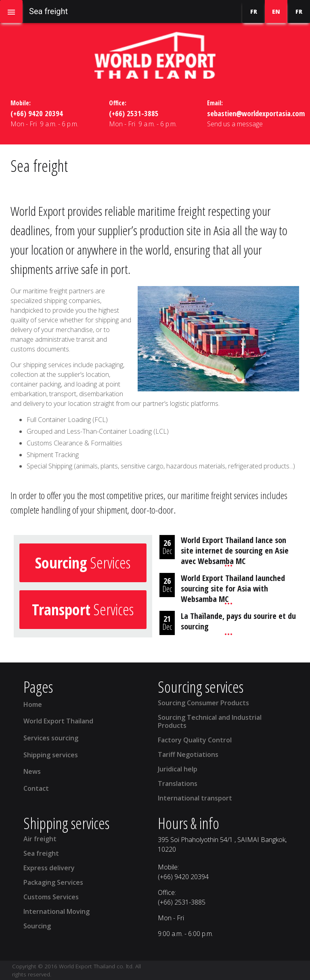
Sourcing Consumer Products (203, 703)
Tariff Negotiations (188, 754)
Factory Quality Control (195, 740)
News (32, 771)
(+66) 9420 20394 (37, 113)
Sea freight (41, 853)
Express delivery (49, 868)
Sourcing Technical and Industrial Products (210, 721)
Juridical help (178, 769)
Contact (36, 788)
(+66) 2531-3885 (134, 113)
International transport (195, 798)
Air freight (40, 839)
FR (254, 11)
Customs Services (51, 897)
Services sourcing (51, 738)
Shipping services (51, 755)
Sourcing (37, 926)
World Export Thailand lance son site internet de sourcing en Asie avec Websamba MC (235, 551)
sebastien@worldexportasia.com (256, 113)
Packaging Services (53, 882)
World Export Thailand (58, 721)
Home (33, 704)
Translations (178, 784)
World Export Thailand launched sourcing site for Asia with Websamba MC (233, 588)
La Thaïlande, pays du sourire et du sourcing (238, 621)
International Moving (57, 911)
